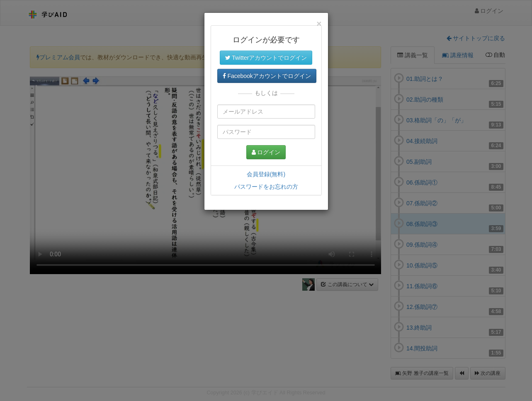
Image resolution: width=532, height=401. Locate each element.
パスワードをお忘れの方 (266, 187)
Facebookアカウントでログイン (267, 76)
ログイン (266, 152)
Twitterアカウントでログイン (266, 58)
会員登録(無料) (266, 174)
